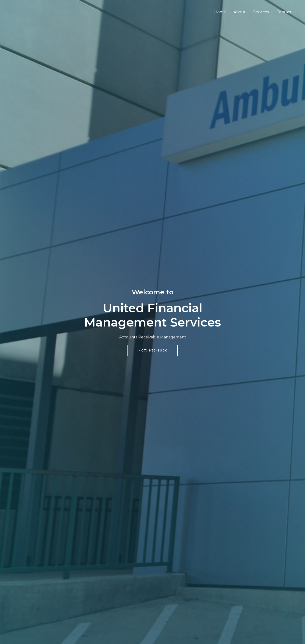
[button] (153, 351)
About (240, 12)
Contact (284, 12)
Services (261, 12)
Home (220, 12)
